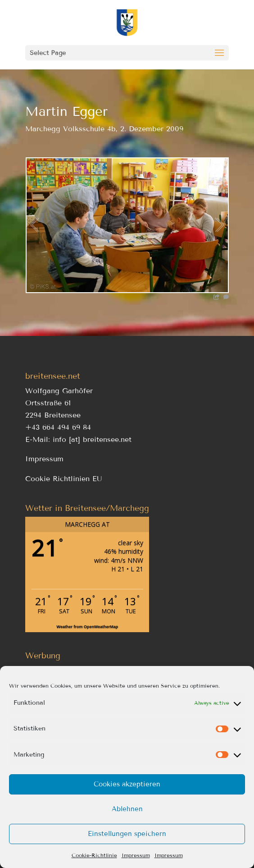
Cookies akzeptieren (127, 784)
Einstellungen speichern (127, 834)
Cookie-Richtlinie (94, 855)
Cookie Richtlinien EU (64, 479)
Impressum (136, 855)
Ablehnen (127, 809)
